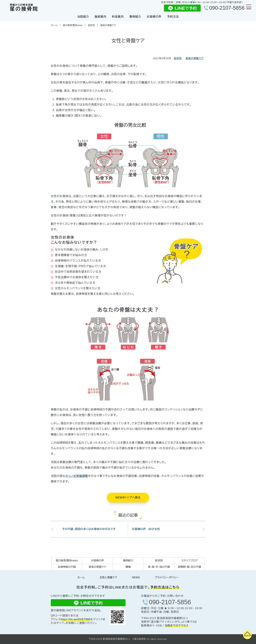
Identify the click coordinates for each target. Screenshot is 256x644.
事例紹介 (135, 17)
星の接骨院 (24, 8)
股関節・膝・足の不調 (189, 567)
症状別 (91, 25)
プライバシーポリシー (167, 577)
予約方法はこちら (165, 587)
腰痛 (128, 567)
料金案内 (118, 17)
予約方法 (173, 17)
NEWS (136, 577)
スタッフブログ (189, 561)
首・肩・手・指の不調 (159, 567)
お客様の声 (154, 17)
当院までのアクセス (177, 626)
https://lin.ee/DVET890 (75, 619)
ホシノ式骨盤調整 (77, 476)
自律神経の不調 (67, 567)
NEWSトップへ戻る (128, 497)
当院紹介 (83, 17)
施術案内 (100, 17)
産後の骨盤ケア (108, 25)
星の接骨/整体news (73, 25)
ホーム (54, 25)
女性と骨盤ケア (108, 577)
